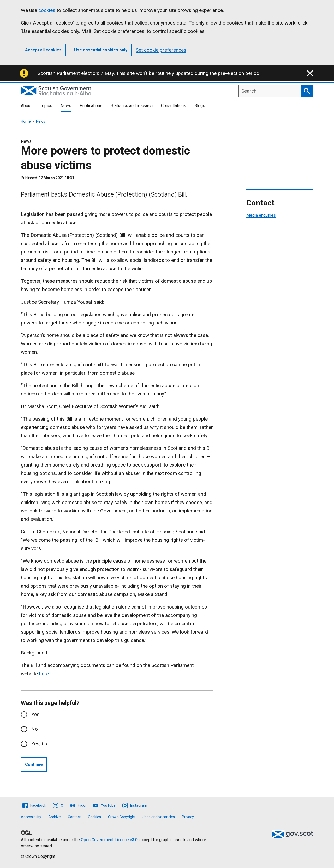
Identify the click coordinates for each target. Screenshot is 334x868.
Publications (91, 106)
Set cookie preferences (161, 50)
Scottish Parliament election (68, 73)
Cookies (94, 817)
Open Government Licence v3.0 (109, 840)
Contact (74, 817)
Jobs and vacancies (159, 817)
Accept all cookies (43, 50)
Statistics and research (132, 106)
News (66, 106)
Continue (34, 764)
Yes (35, 714)
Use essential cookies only (101, 50)
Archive (55, 817)
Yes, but (40, 744)
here (44, 674)
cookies (47, 10)
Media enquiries (261, 215)
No (35, 729)
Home (26, 121)
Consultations (174, 106)
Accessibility (31, 817)
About (26, 106)
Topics (46, 106)
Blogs (200, 106)
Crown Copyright (122, 817)
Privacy (188, 817)
